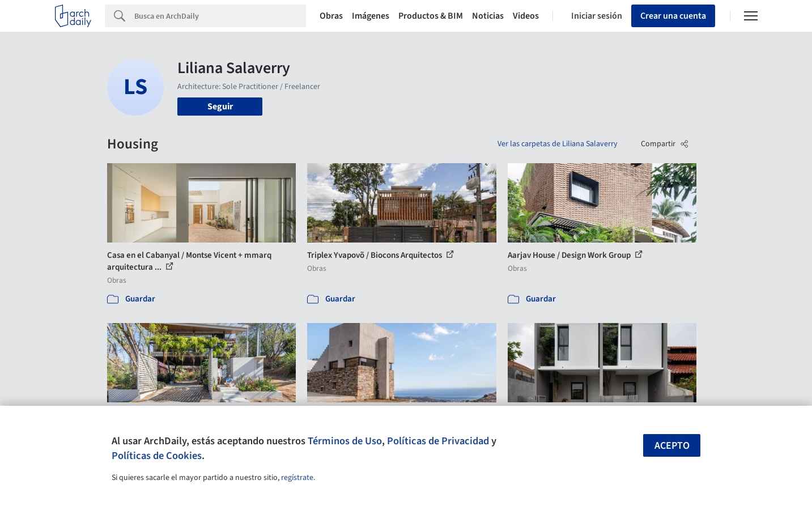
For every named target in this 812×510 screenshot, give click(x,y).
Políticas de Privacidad (438, 441)
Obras (331, 16)
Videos (526, 16)
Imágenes (371, 16)
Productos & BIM (431, 16)
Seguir (220, 107)
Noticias (488, 16)
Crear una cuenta (673, 16)
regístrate (297, 478)
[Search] (220, 16)
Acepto (672, 446)
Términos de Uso (345, 441)
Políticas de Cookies (157, 456)
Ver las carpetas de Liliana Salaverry (558, 144)
